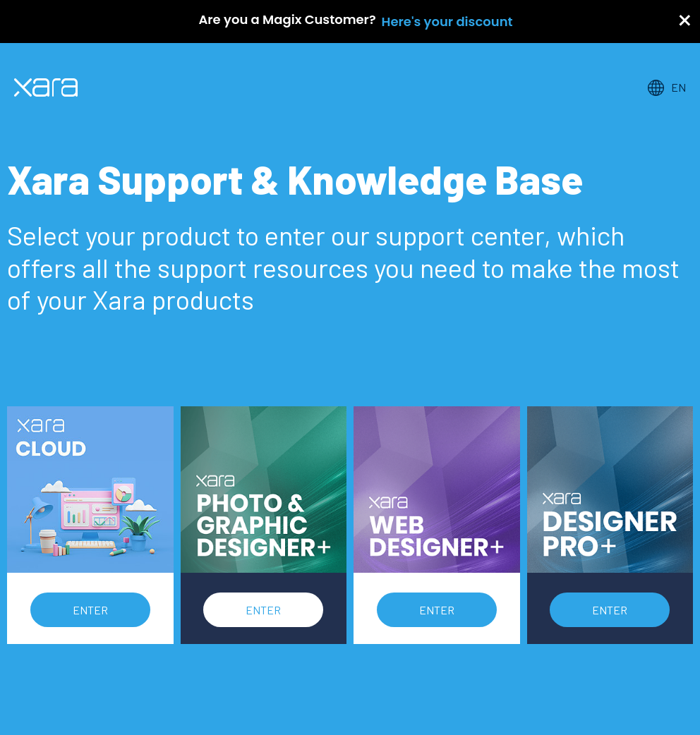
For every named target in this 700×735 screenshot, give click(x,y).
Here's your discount (447, 22)
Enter (90, 610)
